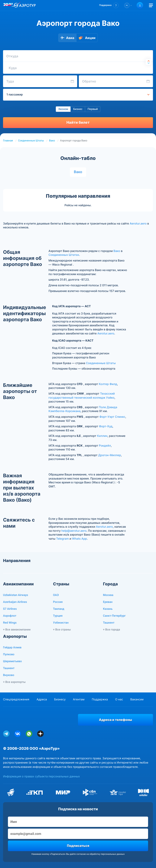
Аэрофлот (10, 616)
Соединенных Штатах (64, 255)
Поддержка (100, 699)
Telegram (62, 539)
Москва (108, 595)
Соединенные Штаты (31, 141)
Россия (58, 602)
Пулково (9, 654)
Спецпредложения (16, 699)
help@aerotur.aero (74, 531)
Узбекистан (61, 623)
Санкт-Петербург (114, 616)
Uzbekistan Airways (16, 595)
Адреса (42, 699)
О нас (119, 699)
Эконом (63, 109)
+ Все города (112, 630)
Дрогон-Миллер (110, 455)
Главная (8, 141)
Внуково (9, 675)
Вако (52, 141)
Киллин (102, 436)
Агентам (79, 699)
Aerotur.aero (138, 224)
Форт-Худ (106, 426)
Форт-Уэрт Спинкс (112, 417)
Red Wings (10, 623)
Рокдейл (105, 446)
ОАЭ (56, 595)
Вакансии (137, 699)
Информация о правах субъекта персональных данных (41, 776)
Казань (108, 609)
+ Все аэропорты (14, 682)
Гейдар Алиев (12, 648)
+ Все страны (62, 630)
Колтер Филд (108, 384)
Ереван (108, 602)
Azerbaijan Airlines (15, 602)
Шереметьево (12, 661)
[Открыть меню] (151, 5)
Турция (58, 616)
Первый (93, 109)
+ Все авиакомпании (17, 630)
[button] (109, 5)
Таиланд (59, 609)
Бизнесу (60, 699)
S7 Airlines (10, 609)
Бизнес (78, 109)
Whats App (79, 539)
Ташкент (109, 623)
